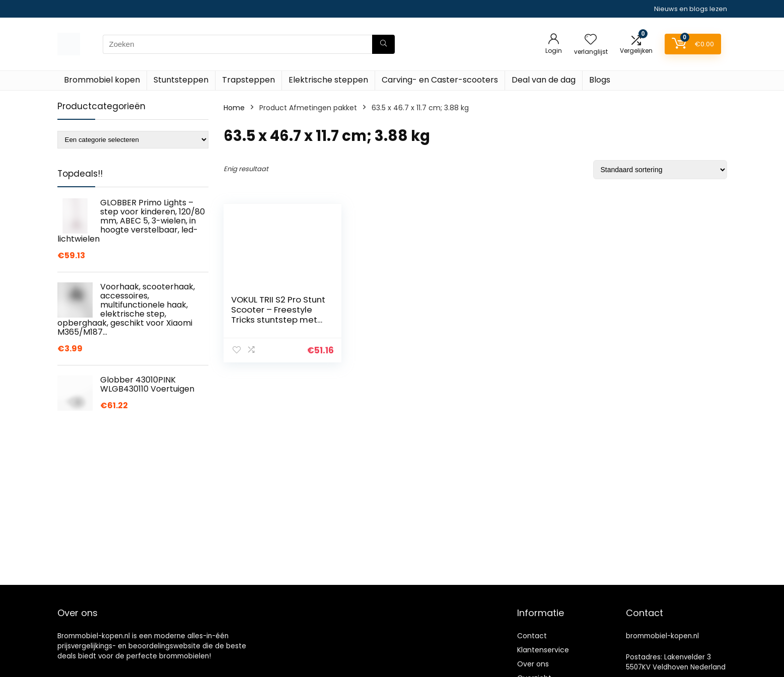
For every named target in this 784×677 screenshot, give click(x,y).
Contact (532, 636)
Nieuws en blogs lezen (691, 9)
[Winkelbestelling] (660, 170)
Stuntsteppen (181, 80)
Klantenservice (543, 650)
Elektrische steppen (328, 80)
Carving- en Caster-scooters (440, 80)
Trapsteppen (248, 80)
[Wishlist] (591, 40)
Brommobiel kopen (102, 80)
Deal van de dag (544, 80)
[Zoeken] (383, 44)
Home (234, 108)
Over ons (533, 664)
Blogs (600, 80)
